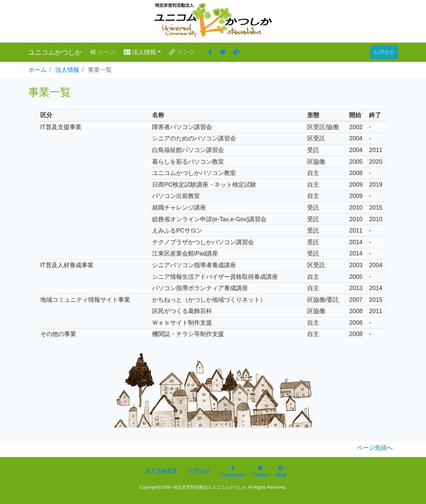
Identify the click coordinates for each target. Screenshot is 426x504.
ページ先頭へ (375, 448)
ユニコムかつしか (55, 52)
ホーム (104, 52)
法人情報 (67, 70)
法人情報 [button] (140, 52)
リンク (182, 52)
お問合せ (384, 52)
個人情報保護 (161, 471)
